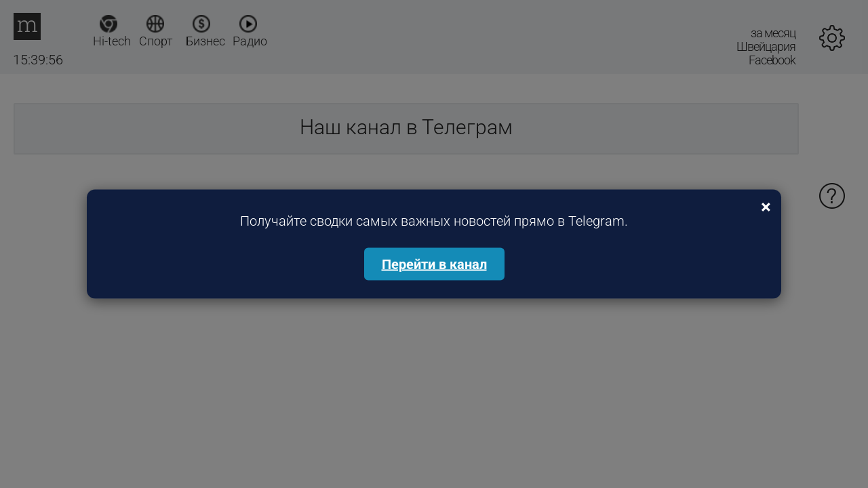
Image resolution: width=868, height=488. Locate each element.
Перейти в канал (434, 264)
